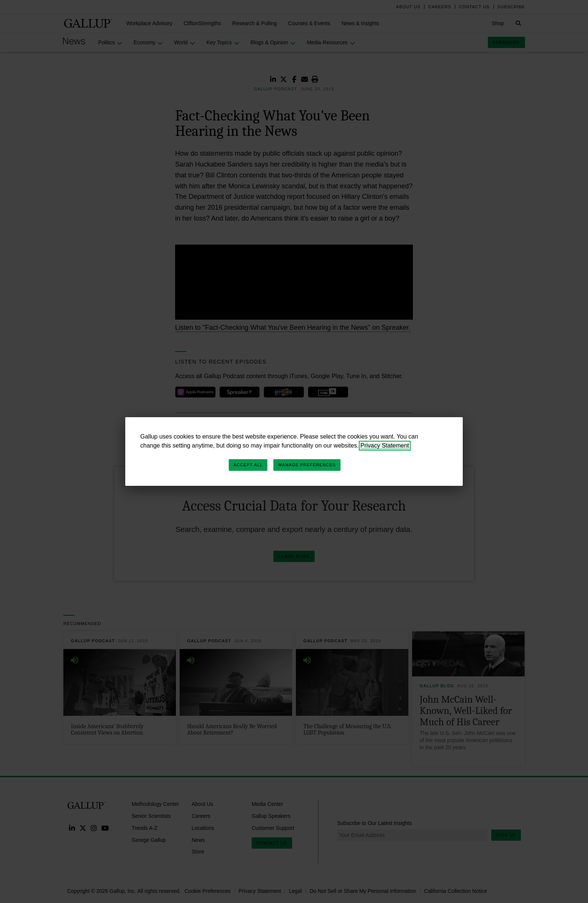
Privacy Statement (385, 445)
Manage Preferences (307, 465)
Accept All (248, 465)
